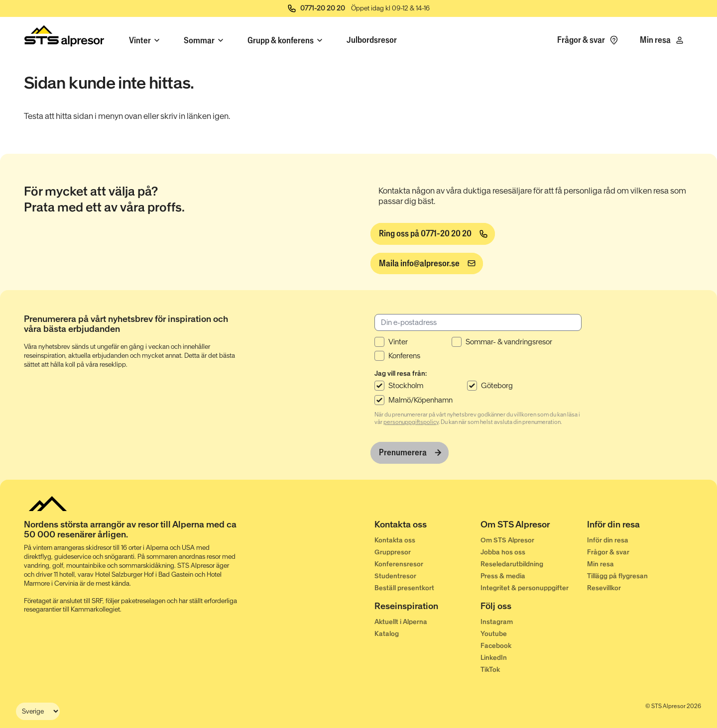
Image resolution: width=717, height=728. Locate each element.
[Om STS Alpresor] (534, 526)
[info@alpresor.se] (427, 264)
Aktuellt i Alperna (401, 622)
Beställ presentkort (404, 588)
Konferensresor (399, 564)
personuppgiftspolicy (411, 422)
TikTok (490, 670)
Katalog (387, 634)
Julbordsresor (372, 40)
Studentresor (395, 576)
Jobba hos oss (503, 552)
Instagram (497, 622)
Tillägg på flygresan (617, 576)
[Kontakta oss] (427, 526)
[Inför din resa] (640, 526)
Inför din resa (608, 540)
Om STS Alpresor (507, 540)
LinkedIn (494, 658)
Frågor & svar (608, 552)
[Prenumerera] (410, 453)
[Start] (64, 38)
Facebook (496, 646)
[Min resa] (662, 40)
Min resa (600, 564)
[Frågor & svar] (588, 40)
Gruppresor (393, 552)
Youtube (494, 634)
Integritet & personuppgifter (525, 588)
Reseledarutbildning (512, 564)
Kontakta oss (395, 540)
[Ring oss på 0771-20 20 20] (433, 234)
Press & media (503, 576)
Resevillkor (604, 588)
